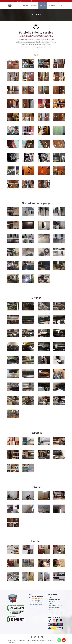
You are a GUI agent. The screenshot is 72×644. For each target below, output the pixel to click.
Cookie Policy (11, 642)
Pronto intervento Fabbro (55, 600)
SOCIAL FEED (52, 6)
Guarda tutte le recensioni (36, 604)
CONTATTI (61, 6)
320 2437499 (11, 1)
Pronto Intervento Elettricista (55, 605)
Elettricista (51, 603)
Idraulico (51, 609)
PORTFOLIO (43, 6)
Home (33, 14)
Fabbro (50, 598)
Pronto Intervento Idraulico (55, 611)
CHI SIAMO (34, 6)
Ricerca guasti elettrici (54, 607)
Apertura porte (52, 602)
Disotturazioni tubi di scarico (55, 613)
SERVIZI (25, 6)
